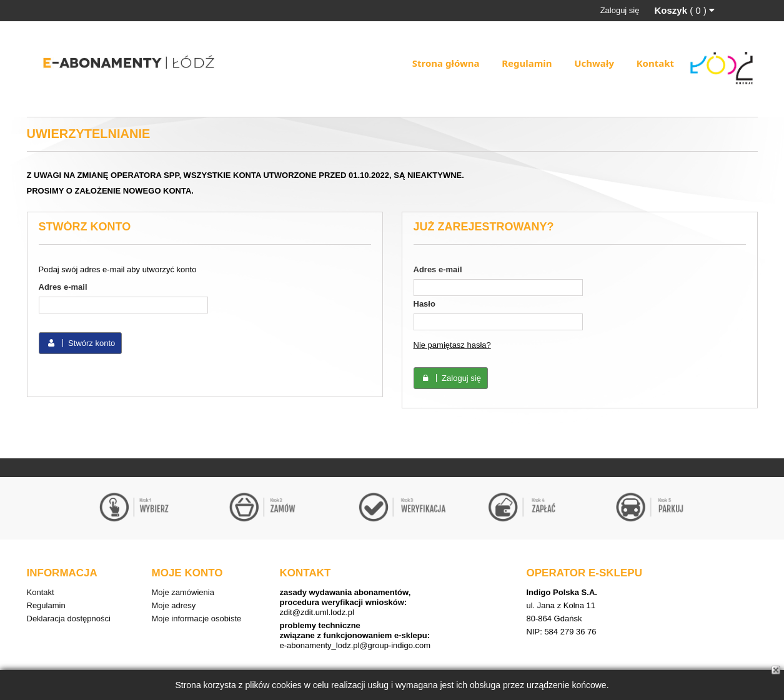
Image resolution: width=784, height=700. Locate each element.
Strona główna (446, 63)
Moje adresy (174, 605)
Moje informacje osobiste (197, 619)
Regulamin (527, 63)
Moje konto (187, 573)
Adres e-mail (63, 287)
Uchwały (594, 63)
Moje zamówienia (183, 592)
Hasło (424, 304)
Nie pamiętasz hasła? (452, 345)
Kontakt (655, 63)
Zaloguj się (620, 10)
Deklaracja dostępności (69, 619)
